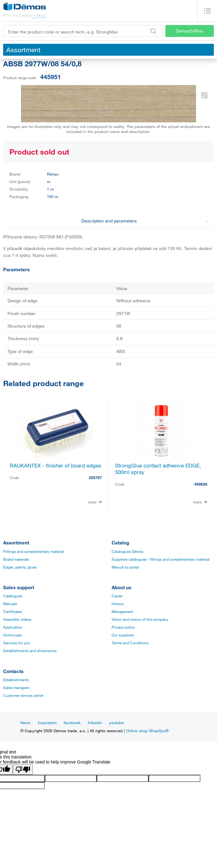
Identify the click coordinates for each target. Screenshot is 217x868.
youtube (116, 722)
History (118, 604)
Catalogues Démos (127, 551)
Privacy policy (123, 627)
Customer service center (23, 695)
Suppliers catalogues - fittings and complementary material (161, 559)
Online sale (12, 635)
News (25, 722)
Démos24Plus (189, 31)
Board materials (16, 559)
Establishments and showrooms (30, 651)
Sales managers (16, 687)
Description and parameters (145, 221)
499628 (201, 484)
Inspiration (47, 722)
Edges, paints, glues (20, 567)
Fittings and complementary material (33, 551)
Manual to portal (125, 567)
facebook (72, 722)
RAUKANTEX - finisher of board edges (56, 465)
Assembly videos (17, 619)
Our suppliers (123, 635)
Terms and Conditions (130, 643)
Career (117, 596)
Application (13, 627)
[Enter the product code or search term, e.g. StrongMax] (83, 31)
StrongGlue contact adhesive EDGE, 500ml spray (158, 469)
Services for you (17, 643)
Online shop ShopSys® (147, 731)
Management (122, 611)
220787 (95, 477)
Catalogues (13, 596)
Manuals (10, 604)
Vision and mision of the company (140, 619)
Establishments (16, 680)
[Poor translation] (23, 770)
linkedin (95, 722)
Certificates (13, 611)
